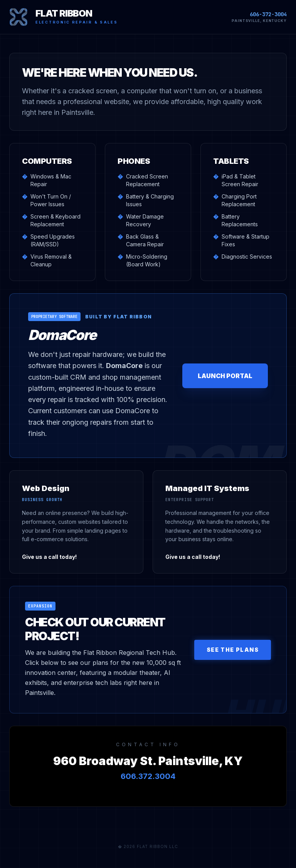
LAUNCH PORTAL (225, 376)
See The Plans (233, 650)
